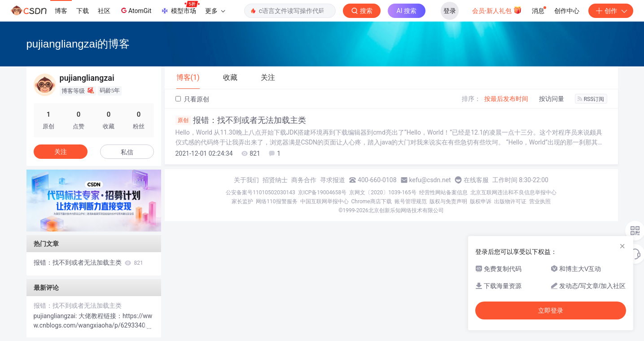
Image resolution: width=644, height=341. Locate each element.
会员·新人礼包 (497, 10)
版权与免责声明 (448, 201)
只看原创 (192, 99)
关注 (61, 152)
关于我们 (246, 180)
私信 (127, 152)
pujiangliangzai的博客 (78, 44)
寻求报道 (333, 180)
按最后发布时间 (506, 99)
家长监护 (242, 201)
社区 (104, 11)
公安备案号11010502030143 (260, 192)
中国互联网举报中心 (324, 201)
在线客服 (476, 180)
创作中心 (567, 11)
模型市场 (180, 8)
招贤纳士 (275, 180)
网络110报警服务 (276, 201)
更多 (215, 11)
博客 (61, 11)
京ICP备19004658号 (322, 192)
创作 (611, 11)
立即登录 (551, 310)
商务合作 (304, 180)
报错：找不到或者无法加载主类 (241, 120)
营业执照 (540, 201)
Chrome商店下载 (372, 201)
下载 (83, 11)
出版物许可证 (510, 201)
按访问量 (552, 99)
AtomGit (135, 10)
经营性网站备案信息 (443, 192)
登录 (450, 11)
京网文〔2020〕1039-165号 (383, 192)
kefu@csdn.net (430, 180)
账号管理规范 (411, 201)
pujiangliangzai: (56, 316)
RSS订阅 (591, 99)
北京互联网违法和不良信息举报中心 (513, 192)
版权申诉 (481, 201)
